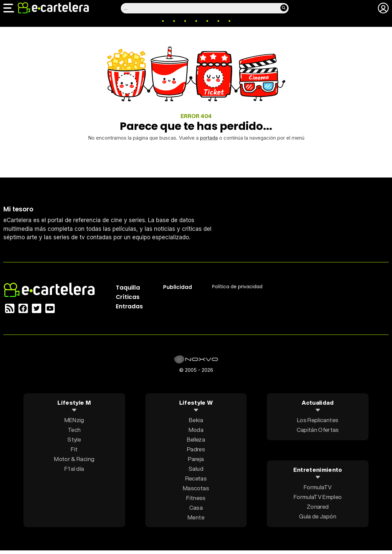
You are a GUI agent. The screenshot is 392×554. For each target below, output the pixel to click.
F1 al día (74, 469)
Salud (196, 469)
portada (209, 138)
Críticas (128, 297)
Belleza (196, 439)
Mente (196, 517)
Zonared (318, 507)
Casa (196, 508)
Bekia (196, 420)
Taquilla (128, 288)
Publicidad (178, 287)
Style (74, 439)
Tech (74, 430)
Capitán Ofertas (318, 430)
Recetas (196, 478)
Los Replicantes (318, 420)
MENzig (74, 420)
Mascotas (196, 488)
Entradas (129, 306)
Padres (196, 449)
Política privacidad (237, 287)
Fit (74, 449)
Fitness (196, 498)
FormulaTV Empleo (318, 497)
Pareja (196, 459)
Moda (196, 430)
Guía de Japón (317, 516)
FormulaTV (318, 487)
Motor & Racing (74, 459)
